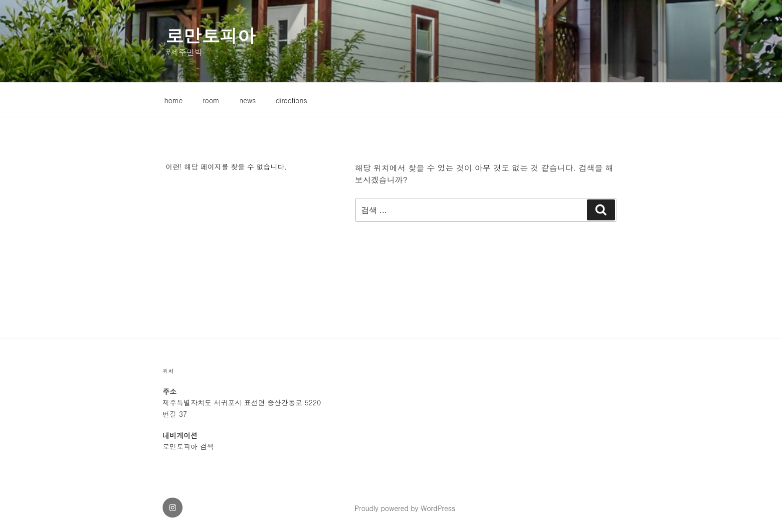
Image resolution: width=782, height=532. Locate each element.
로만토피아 (210, 35)
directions (292, 100)
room (211, 100)
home (174, 100)
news (248, 100)
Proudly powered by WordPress (405, 508)
